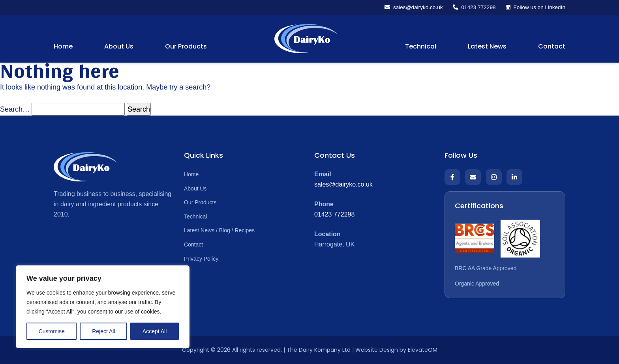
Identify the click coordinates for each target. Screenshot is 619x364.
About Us (119, 47)
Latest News (487, 47)
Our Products (186, 47)
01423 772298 (334, 214)
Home (63, 47)
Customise (52, 331)
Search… (15, 109)
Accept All (155, 331)
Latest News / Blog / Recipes (219, 231)
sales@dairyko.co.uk (343, 184)
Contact (552, 47)
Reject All (103, 331)
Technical (421, 47)
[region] (103, 307)
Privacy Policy (201, 259)
